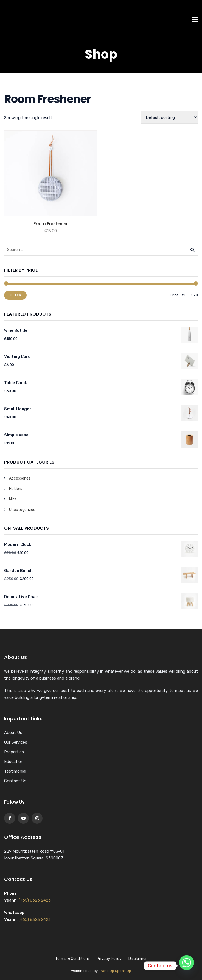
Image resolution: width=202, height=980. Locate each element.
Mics (13, 499)
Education (14, 762)
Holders (16, 489)
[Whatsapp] (187, 966)
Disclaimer (138, 959)
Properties (14, 752)
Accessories (20, 478)
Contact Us (15, 781)
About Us (13, 733)
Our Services (16, 742)
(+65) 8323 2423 (35, 900)
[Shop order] (169, 117)
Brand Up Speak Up (115, 971)
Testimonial (15, 771)
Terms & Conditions (72, 959)
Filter (15, 295)
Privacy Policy (109, 959)
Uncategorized (22, 510)
